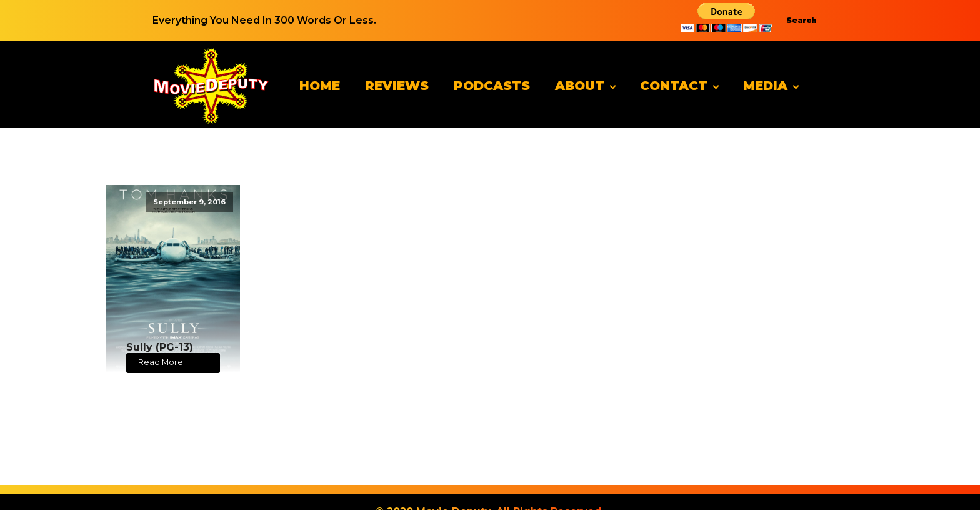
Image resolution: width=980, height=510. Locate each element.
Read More (161, 362)
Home (320, 86)
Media (765, 86)
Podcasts (492, 86)
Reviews (397, 86)
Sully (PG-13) (160, 347)
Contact (674, 86)
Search (802, 20)
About (580, 86)
